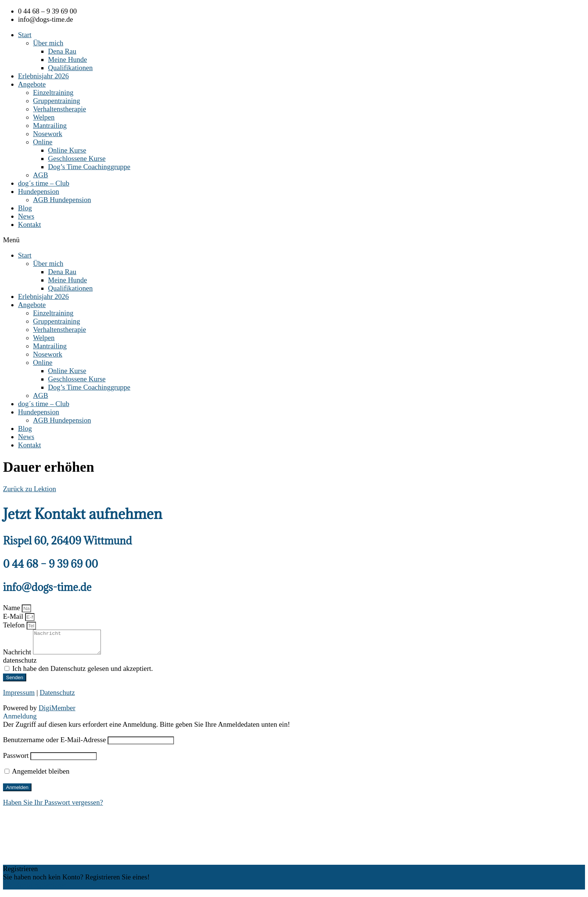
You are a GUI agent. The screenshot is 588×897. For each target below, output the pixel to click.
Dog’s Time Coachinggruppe (89, 167)
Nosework (48, 134)
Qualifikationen (70, 68)
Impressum (19, 697)
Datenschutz (57, 697)
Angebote (32, 84)
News (26, 216)
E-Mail (14, 616)
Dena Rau (62, 51)
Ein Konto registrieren (35, 890)
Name (12, 608)
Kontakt (29, 224)
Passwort (16, 760)
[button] (294, 240)
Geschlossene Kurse (77, 158)
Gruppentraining (57, 101)
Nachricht (18, 656)
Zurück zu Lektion (29, 489)
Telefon (15, 625)
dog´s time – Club (44, 183)
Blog (25, 208)
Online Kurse (67, 150)
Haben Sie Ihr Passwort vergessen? (53, 807)
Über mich (48, 43)
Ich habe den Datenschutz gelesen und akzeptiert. (83, 673)
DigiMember (57, 712)
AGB (40, 175)
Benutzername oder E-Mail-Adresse (54, 744)
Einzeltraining (53, 92)
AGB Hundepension (62, 200)
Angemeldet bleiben (37, 776)
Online (43, 142)
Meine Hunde (67, 59)
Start (25, 35)
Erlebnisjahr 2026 (43, 76)
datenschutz (20, 665)
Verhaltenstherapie (59, 109)
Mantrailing (50, 125)
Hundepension (39, 191)
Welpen (44, 117)
